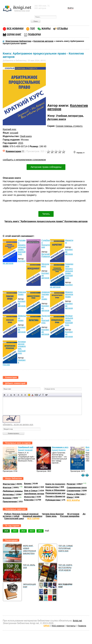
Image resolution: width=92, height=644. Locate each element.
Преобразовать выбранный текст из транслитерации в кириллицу (43, 395)
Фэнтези (7, 487)
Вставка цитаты (40, 395)
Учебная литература (70, 116)
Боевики (7, 498)
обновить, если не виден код (18, 425)
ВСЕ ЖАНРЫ (73, 500)
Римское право (22, 293)
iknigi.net (77, 621)
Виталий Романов (46, 255)
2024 (23, 531)
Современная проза (77, 487)
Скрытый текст (36, 395)
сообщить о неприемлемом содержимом (24, 160)
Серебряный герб (26, 447)
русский (14, 133)
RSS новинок (58, 626)
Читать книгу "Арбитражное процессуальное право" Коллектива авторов (46, 221)
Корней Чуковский (25, 450)
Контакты (71, 626)
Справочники (74, 491)
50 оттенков (73, 514)
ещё (47, 530)
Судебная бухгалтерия (46, 244)
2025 (15, 531)
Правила (82, 626)
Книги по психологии (56, 484)
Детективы (8, 494)
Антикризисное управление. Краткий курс (22, 347)
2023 (32, 531)
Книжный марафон (33, 516)
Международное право (69, 294)
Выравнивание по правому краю (25, 395)
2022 (40, 531)
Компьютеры (52, 487)
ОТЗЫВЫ (63, 29)
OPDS (47, 626)
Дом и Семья (31, 491)
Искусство (29, 497)
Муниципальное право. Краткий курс (69, 320)
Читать (46, 214)
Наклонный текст (8, 395)
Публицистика (53, 500)
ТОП (32, 29)
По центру (22, 395)
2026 (6, 531)
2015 (21, 143)
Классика (29, 500)
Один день (51, 516)
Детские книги (57, 119)
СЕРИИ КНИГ (14, 34)
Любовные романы (13, 491)
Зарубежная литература (36, 494)
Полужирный (5, 395)
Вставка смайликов (29, 395)
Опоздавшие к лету (60, 447)
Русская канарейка (70, 516)
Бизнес (28, 484)
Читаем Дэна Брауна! (53, 514)
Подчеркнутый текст (11, 395)
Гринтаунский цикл (14, 518)
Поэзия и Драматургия (57, 496)
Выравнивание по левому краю (18, 395)
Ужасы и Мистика (76, 494)
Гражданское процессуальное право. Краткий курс (69, 271)
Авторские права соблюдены (46, 167)
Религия (71, 484)
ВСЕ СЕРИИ (33, 518)
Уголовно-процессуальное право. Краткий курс (22, 247)
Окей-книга (26, 136)
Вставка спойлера (46, 395)
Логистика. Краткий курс (46, 319)
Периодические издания (58, 493)
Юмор (70, 497)
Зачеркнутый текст (14, 395)
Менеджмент (45, 265)
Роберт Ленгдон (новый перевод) (21, 514)
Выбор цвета (32, 395)
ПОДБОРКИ (34, 34)
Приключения (10, 502)
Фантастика (9, 484)
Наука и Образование (56, 490)
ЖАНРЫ (46, 29)
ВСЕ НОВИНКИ (15, 29)
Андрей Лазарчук (59, 450)
